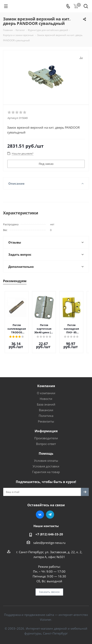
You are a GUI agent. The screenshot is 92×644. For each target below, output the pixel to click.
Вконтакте (40, 512)
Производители (46, 435)
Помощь (46, 450)
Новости (46, 396)
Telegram (50, 512)
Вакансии (46, 407)
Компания (46, 383)
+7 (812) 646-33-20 (49, 531)
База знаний (46, 401)
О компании (46, 390)
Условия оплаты (46, 458)
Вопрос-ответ (46, 441)
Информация (46, 428)
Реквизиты (46, 418)
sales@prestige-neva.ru (49, 540)
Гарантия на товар (46, 469)
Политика (46, 413)
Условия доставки (46, 463)
